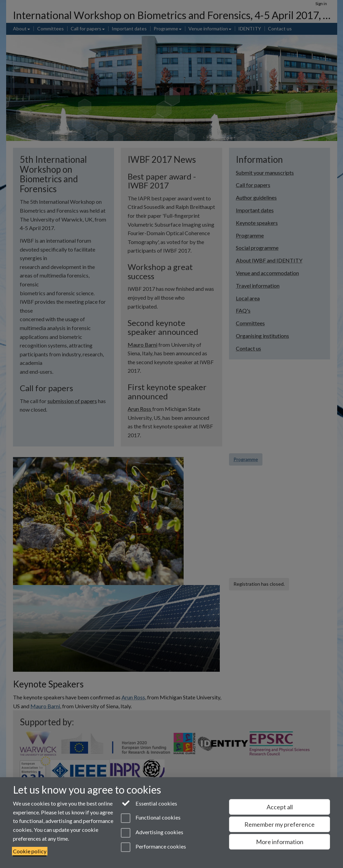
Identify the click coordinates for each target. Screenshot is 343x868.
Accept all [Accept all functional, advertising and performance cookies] (280, 807)
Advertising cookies (152, 833)
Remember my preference (280, 824)
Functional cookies (151, 818)
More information (280, 842)
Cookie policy (30, 851)
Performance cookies (153, 847)
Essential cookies (149, 803)
